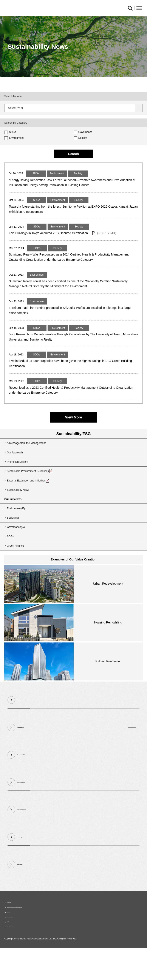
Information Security (19, 958)
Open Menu (139, 8)
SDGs (10, 132)
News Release (27, 885)
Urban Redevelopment (33, 830)
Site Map (12, 952)
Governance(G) (16, 547)
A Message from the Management (26, 463)
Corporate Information (76, 720)
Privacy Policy (15, 924)
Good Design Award (32, 857)
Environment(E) (16, 529)
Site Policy (13, 938)
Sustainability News (18, 510)
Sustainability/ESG (73, 454)
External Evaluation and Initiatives (28, 501)
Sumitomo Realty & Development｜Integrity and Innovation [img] (52, 8)
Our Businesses (76, 747)
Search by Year (13, 96)
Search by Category (16, 123)
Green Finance (15, 566)
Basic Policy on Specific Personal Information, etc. (36, 931)
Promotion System (17, 482)
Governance (83, 132)
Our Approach (15, 473)
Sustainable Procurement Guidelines (30, 491)
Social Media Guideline (20, 945)
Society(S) (13, 538)
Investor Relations (76, 802)
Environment (14, 138)
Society (80, 138)
